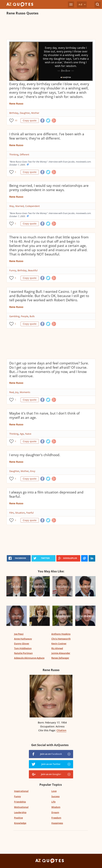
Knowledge (20, 823)
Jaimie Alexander (61, 653)
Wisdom (56, 807)
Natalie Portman (23, 653)
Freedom (56, 818)
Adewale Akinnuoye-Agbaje (29, 658)
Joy (17, 392)
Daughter (25, 113)
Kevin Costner (59, 643)
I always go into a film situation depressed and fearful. (46, 494)
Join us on (51, 754)
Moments (25, 392)
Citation (61, 730)
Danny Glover (22, 643)
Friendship (20, 802)
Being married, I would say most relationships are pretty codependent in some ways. (49, 188)
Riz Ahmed (57, 648)
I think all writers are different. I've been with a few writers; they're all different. (47, 136)
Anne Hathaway (23, 639)
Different (25, 154)
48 (16, 120)
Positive (18, 818)
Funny (13, 270)
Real (12, 392)
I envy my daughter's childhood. (35, 455)
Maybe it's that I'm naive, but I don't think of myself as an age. (44, 415)
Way (12, 206)
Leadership (20, 812)
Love (54, 791)
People (25, 316)
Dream (55, 812)
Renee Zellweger (60, 658)
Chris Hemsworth (61, 639)
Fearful (30, 513)
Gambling (14, 316)
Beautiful (33, 270)
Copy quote (30, 121)
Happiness (57, 823)
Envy (33, 471)
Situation (20, 513)
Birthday (14, 113)
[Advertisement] (48, 28)
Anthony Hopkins (61, 634)
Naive (28, 434)
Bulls (32, 316)
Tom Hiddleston (23, 648)
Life (53, 802)
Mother (35, 113)
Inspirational (21, 791)
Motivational (21, 807)
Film (12, 513)
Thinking (14, 154)
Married (20, 206)
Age (22, 434)
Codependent (32, 206)
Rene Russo (16, 104)
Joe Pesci (19, 634)
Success (55, 796)
